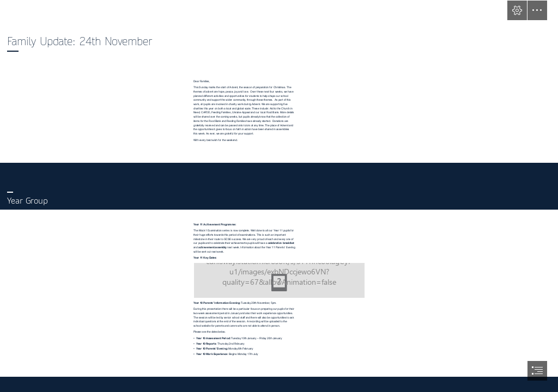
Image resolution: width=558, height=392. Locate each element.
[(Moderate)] (279, 280)
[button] (517, 10)
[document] (279, 196)
